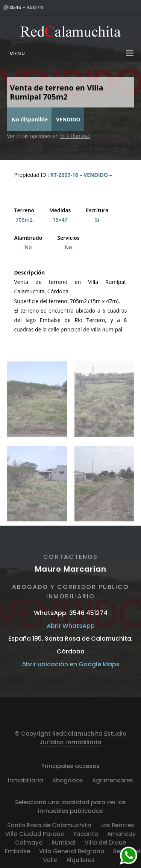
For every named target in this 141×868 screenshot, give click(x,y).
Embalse (17, 851)
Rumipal (64, 843)
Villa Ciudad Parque (35, 834)
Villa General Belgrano (72, 851)
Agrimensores (113, 780)
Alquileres (80, 860)
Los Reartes (117, 825)
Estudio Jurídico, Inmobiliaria (83, 738)
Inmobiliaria (26, 780)
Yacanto (86, 834)
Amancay (121, 834)
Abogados (68, 780)
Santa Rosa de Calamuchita (49, 825)
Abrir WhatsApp (71, 626)
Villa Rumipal (75, 136)
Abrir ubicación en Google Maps (71, 664)
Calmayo (29, 843)
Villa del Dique (105, 843)
